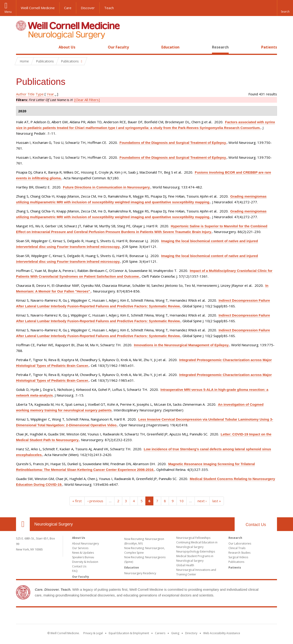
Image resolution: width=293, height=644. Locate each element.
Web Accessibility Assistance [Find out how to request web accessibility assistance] (222, 633)
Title (31, 94)
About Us (67, 47)
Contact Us (256, 525)
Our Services (80, 548)
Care (68, 8)
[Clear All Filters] (87, 100)
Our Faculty (118, 47)
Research (220, 47)
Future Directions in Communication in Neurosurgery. (107, 187)
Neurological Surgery (54, 524)
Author (21, 94)
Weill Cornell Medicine (38, 8)
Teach (109, 8)
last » (217, 501)
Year (50, 94)
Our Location (23, 524)
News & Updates (83, 553)
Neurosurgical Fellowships (193, 538)
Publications (236, 562)
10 (182, 501)
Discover (88, 8)
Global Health (185, 565)
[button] (285, 8)
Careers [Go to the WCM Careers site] (160, 633)
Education (170, 47)
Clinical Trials (237, 548)
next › (202, 501)
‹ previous (95, 501)
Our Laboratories (240, 543)
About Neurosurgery (85, 543)
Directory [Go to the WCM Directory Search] (191, 633)
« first (77, 501)
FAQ (75, 571)
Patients (269, 47)
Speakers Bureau (83, 557)
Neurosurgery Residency (140, 573)
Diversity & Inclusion (85, 562)
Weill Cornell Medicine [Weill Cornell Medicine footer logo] (146, 617)
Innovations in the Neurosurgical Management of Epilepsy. (182, 345)
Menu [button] (8, 12)
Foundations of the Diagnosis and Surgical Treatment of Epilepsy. (173, 143)
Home (21, 47)
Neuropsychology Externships (196, 551)
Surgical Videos (238, 557)
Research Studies (239, 553)
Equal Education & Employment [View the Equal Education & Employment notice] (129, 633)
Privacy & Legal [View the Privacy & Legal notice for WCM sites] (93, 633)
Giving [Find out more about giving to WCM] (175, 633)
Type (40, 94)
